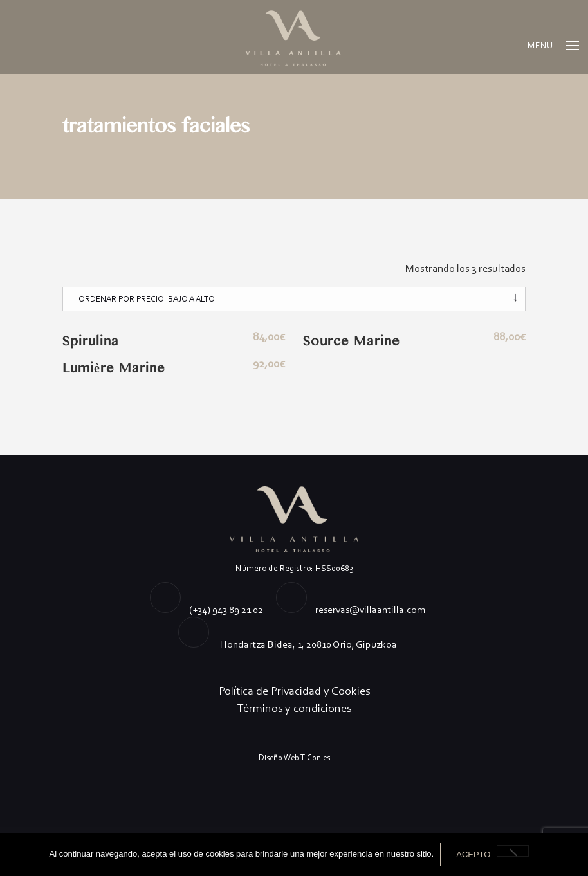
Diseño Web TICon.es (294, 757)
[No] (513, 851)
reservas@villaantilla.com (370, 609)
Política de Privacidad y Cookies (294, 691)
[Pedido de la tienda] (294, 299)
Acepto (473, 854)
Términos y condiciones (294, 708)
